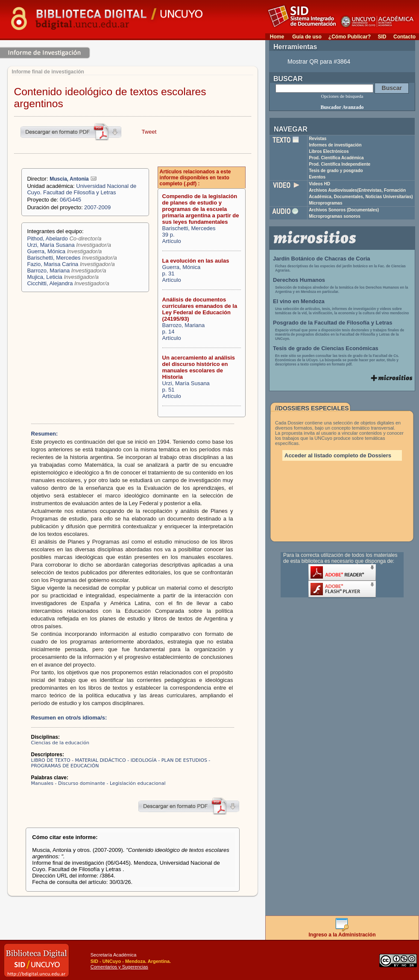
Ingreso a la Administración (342, 932)
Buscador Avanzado (342, 107)
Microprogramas (325, 203)
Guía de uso (307, 37)
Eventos (317, 177)
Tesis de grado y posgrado (336, 171)
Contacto (404, 37)
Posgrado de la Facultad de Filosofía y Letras (333, 323)
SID (382, 37)
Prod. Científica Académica (336, 158)
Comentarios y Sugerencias (119, 967)
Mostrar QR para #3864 (319, 61)
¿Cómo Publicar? (350, 37)
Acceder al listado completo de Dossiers (338, 455)
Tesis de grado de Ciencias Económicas (326, 348)
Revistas (318, 139)
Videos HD (319, 184)
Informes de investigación (335, 145)
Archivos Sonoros (344, 210)
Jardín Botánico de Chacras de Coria (322, 259)
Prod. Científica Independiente (340, 164)
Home (277, 37)
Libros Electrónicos (329, 151)
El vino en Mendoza (299, 301)
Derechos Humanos (299, 280)
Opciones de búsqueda (342, 96)
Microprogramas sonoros (335, 216)
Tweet (149, 132)
